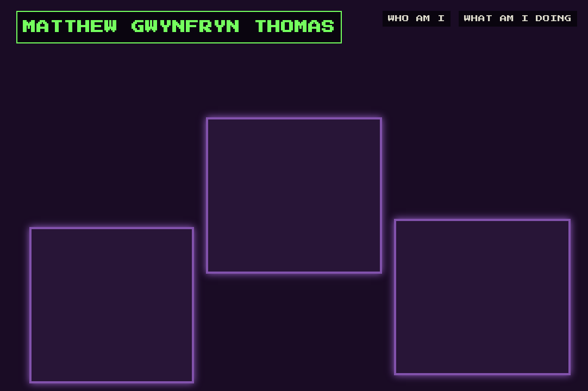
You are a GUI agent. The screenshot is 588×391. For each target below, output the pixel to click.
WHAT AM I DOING (518, 19)
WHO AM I (417, 19)
